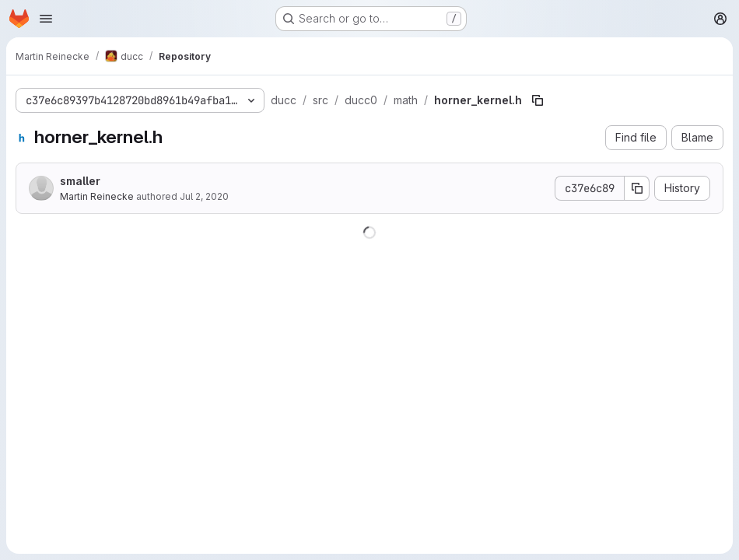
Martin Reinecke (97, 196)
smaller (80, 181)
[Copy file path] (538, 100)
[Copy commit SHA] (637, 188)
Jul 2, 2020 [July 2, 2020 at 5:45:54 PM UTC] (204, 196)
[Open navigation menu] (46, 19)
